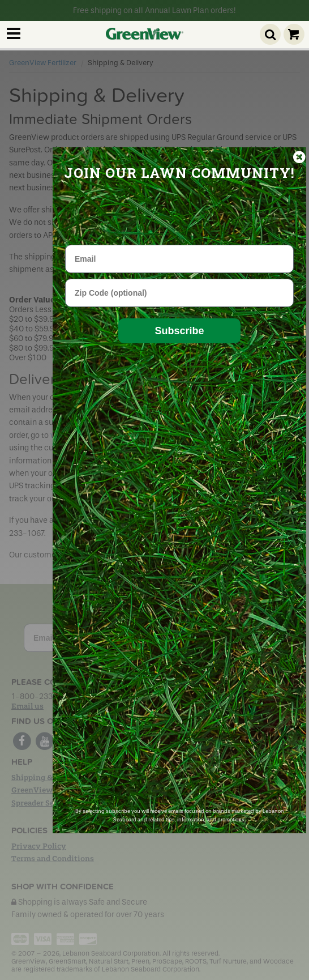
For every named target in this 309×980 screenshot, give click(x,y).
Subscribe (179, 331)
